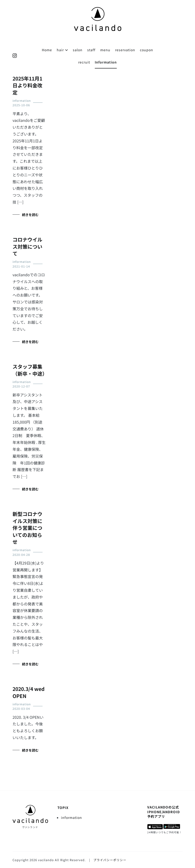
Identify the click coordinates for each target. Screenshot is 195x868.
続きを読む (30, 215)
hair (60, 50)
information (22, 100)
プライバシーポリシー (110, 860)
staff (91, 50)
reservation (125, 50)
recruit (84, 62)
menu (105, 50)
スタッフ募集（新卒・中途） (30, 370)
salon (78, 50)
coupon (147, 50)
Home (47, 50)
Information (106, 62)
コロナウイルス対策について (27, 246)
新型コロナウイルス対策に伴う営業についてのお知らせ (27, 528)
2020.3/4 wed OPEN (29, 692)
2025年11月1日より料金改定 (27, 85)
